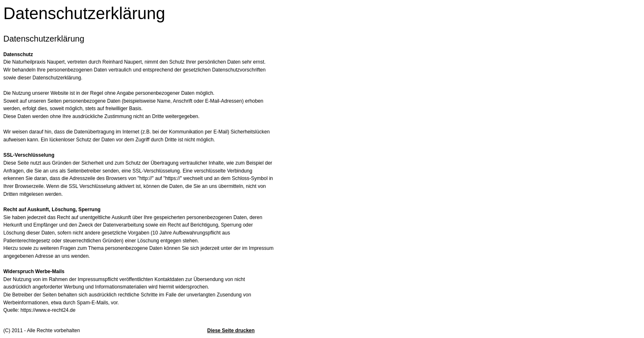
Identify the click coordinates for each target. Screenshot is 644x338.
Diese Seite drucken (231, 331)
